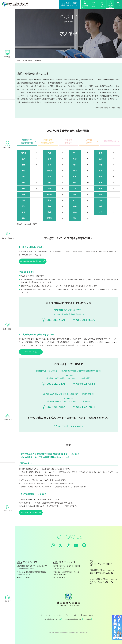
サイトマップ (46, 615)
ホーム (20, 61)
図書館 (89, 619)
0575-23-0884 (84, 384)
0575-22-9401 (54, 384)
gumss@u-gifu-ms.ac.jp (69, 426)
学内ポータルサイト (89, 615)
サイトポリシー (58, 615)
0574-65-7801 (84, 407)
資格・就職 (29, 61)
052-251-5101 (54, 320)
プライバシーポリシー (73, 615)
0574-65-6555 (54, 407)
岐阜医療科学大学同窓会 (74, 619)
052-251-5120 (84, 320)
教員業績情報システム (53, 619)
